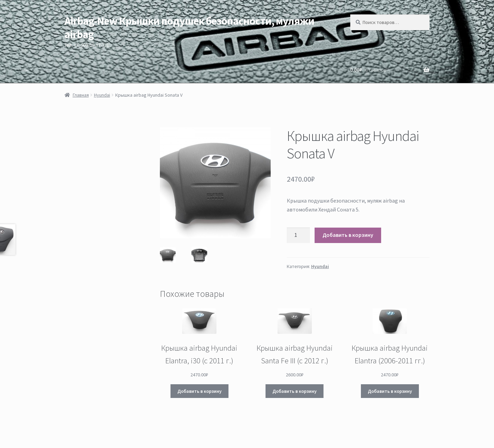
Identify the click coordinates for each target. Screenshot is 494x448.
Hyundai (102, 95)
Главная (81, 95)
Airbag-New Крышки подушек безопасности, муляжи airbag (189, 28)
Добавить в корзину (348, 235)
